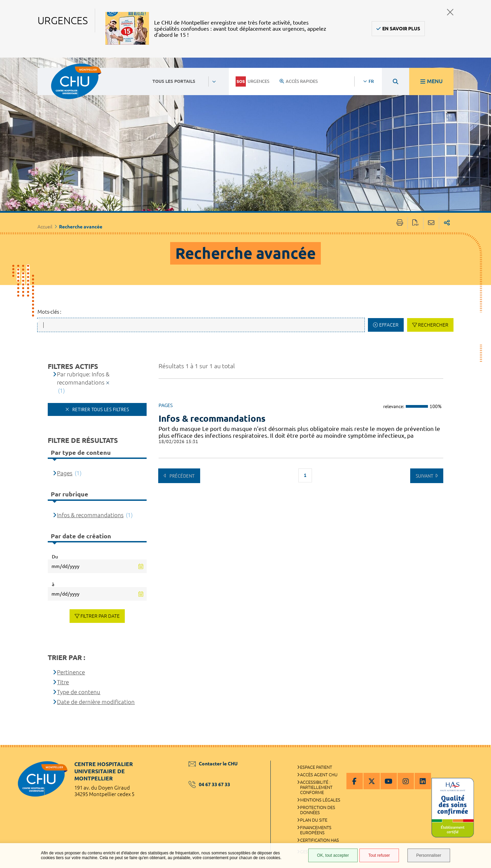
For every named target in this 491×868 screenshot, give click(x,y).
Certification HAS (319, 840)
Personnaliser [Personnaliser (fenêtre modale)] (429, 855)
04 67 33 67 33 (209, 784)
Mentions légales (320, 800)
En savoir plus (401, 29)
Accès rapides (299, 81)
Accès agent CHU (319, 775)
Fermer (450, 12)
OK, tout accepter (333, 855)
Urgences (252, 81)
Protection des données (318, 810)
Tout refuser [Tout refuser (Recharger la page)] (379, 855)
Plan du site (314, 820)
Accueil (45, 227)
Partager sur (447, 223)
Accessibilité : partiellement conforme (316, 787)
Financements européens (316, 830)
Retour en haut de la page (479, 759)
